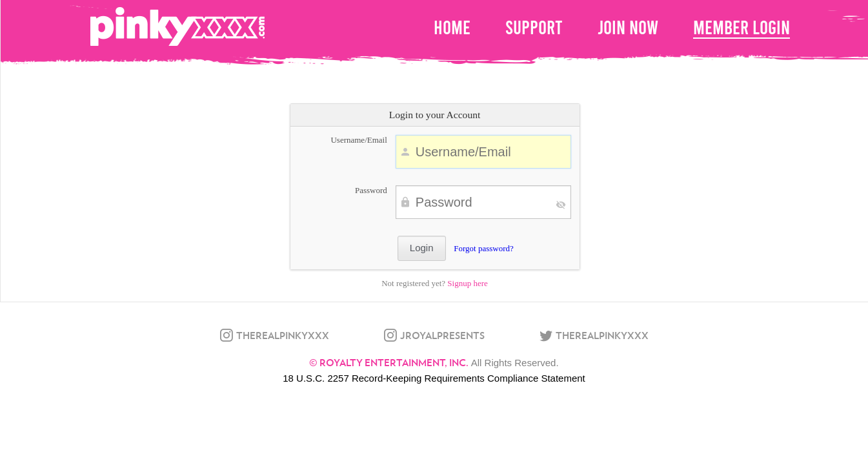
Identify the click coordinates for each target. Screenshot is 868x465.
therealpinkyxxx (283, 335)
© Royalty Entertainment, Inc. (389, 362)
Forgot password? (484, 248)
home (452, 27)
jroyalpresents (442, 335)
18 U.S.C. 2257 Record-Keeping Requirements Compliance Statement (434, 378)
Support (534, 27)
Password (371, 190)
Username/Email (358, 140)
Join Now (628, 27)
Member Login (742, 27)
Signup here (467, 283)
